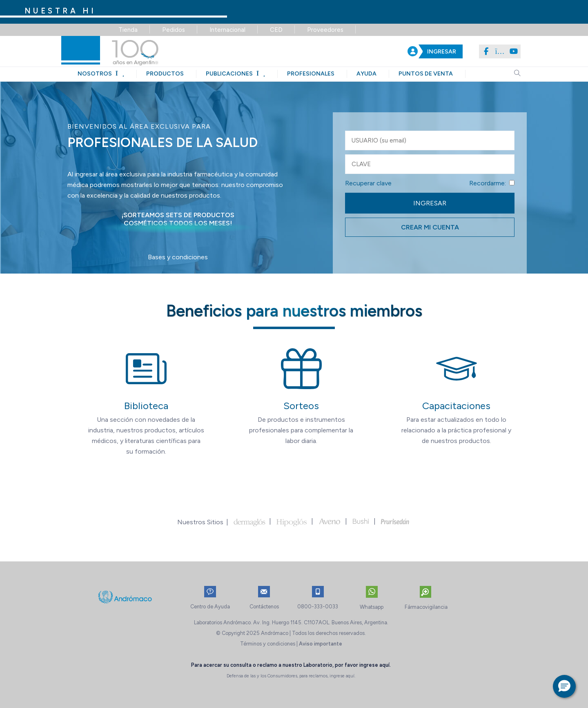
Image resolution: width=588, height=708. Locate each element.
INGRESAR (442, 52)
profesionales (311, 74)
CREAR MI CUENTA (430, 227)
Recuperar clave (368, 183)
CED (276, 30)
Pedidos (174, 30)
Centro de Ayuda (210, 607)
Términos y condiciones (268, 644)
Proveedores (325, 30)
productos (165, 74)
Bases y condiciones (178, 257)
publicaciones (235, 74)
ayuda (366, 74)
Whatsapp (372, 607)
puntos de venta (426, 74)
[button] (564, 686)
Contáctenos (264, 607)
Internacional (227, 30)
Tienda (128, 30)
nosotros (101, 74)
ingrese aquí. (375, 665)
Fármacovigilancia (426, 607)
